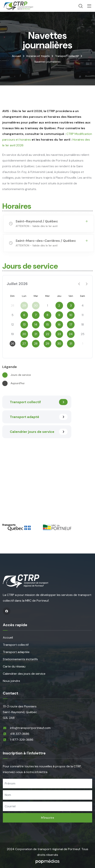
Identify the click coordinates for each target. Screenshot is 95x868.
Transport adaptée (16, 652)
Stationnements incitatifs (20, 659)
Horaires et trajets (38, 56)
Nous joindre (11, 681)
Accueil (16, 56)
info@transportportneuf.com (30, 728)
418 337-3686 (20, 734)
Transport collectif (67, 56)
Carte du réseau (14, 666)
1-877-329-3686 (22, 740)
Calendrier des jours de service (24, 674)
